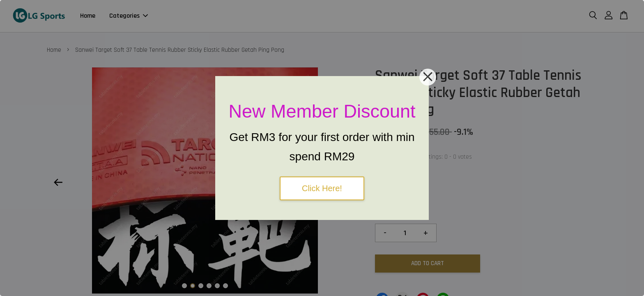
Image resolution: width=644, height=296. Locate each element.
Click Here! (322, 188)
